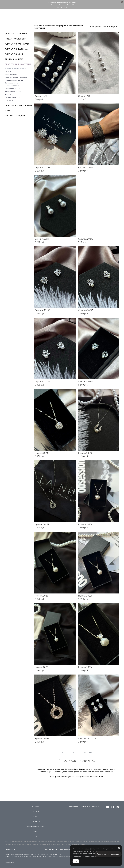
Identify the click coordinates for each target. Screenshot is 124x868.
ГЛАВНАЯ (35, 807)
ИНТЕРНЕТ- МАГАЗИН (35, 826)
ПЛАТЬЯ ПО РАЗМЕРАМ (17, 44)
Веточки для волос (13, 83)
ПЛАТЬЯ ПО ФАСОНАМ (17, 49)
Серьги (8, 71)
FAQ (35, 836)
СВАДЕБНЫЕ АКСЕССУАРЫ (19, 106)
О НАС (35, 816)
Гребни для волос (12, 89)
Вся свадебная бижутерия (16, 68)
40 (85, 752)
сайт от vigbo (10, 862)
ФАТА (8, 111)
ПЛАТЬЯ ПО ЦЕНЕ (14, 54)
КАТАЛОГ (35, 812)
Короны (8, 95)
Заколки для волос (13, 92)
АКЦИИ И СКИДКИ (15, 59)
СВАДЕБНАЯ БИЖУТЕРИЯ (18, 64)
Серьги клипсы (11, 74)
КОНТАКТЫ (35, 821)
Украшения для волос (14, 80)
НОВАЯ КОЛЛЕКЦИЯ (15, 39)
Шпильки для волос (13, 86)
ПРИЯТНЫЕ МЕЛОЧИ (16, 116)
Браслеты (9, 100)
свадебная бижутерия (55, 26)
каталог (38, 26)
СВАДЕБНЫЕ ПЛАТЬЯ (16, 34)
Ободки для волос (12, 97)
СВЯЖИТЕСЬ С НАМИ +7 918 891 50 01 (84, 807)
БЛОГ (35, 831)
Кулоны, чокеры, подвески (16, 77)
